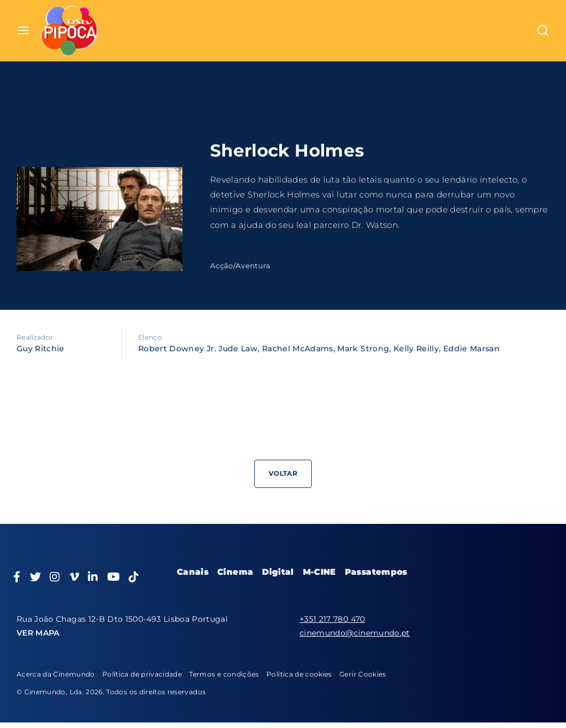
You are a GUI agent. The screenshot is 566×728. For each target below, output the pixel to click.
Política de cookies (299, 674)
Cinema (235, 572)
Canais (193, 572)
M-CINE (319, 572)
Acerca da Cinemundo (56, 674)
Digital (278, 572)
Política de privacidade (142, 674)
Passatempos (376, 572)
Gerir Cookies (363, 674)
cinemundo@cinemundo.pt (355, 633)
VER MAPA (38, 633)
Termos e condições (224, 674)
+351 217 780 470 (332, 619)
